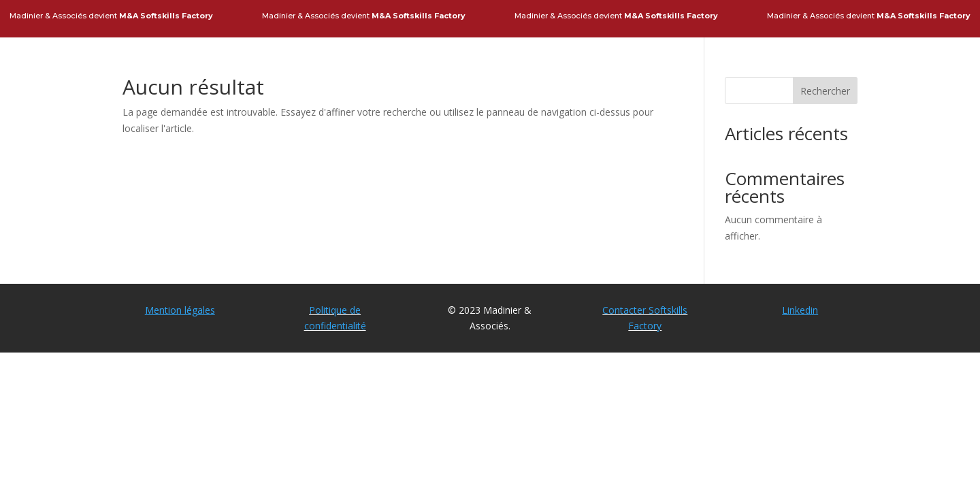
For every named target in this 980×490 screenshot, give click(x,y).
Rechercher (825, 91)
